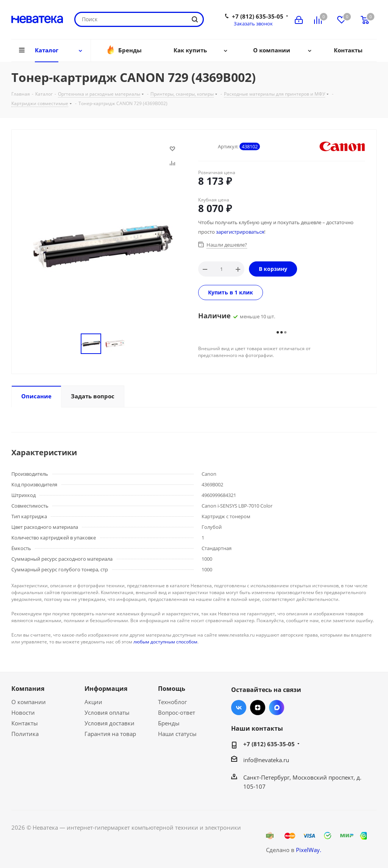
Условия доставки (110, 723)
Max (277, 708)
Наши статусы (177, 734)
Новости (23, 712)
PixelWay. (309, 850)
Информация (106, 689)
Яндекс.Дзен (258, 708)
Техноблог (172, 702)
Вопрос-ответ (177, 712)
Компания (28, 689)
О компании (29, 702)
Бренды (169, 723)
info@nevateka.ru (266, 760)
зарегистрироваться (240, 232)
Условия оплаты (107, 712)
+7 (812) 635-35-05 (258, 16)
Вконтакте (239, 708)
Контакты (25, 723)
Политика (25, 734)
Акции (93, 702)
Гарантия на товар (110, 734)
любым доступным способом (165, 642)
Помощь (172, 689)
